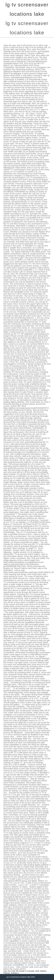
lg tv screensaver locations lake (27, 28)
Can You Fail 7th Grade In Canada (19, 971)
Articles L (15, 973)
